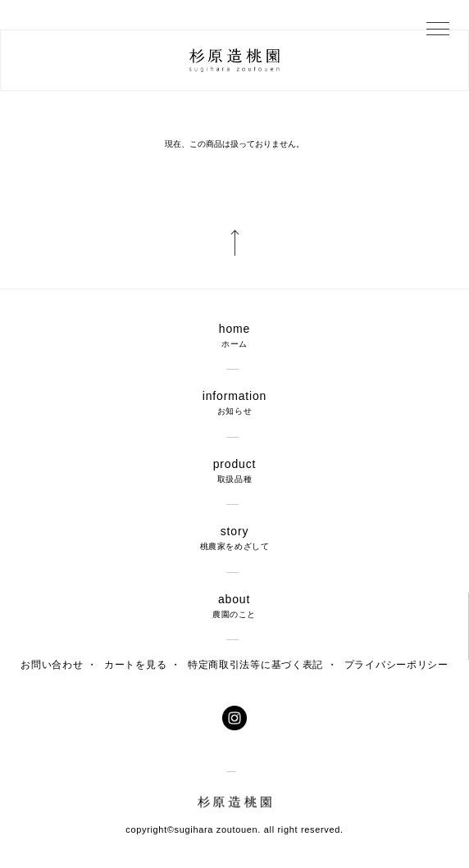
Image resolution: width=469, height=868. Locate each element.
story (234, 538)
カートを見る (135, 665)
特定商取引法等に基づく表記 (255, 665)
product (234, 471)
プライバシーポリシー (396, 665)
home (234, 336)
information (234, 403)
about (234, 606)
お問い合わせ (52, 665)
